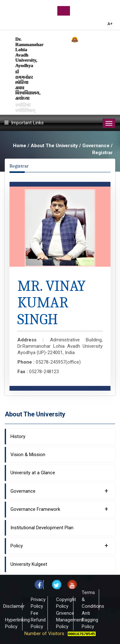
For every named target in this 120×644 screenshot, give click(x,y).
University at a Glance (33, 473)
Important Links (27, 123)
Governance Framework (59, 509)
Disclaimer (14, 606)
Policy (59, 545)
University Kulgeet (29, 564)
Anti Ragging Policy (90, 620)
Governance (59, 491)
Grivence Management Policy (70, 620)
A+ (110, 24)
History (18, 436)
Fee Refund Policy (38, 620)
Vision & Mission (28, 455)
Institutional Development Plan (42, 528)
